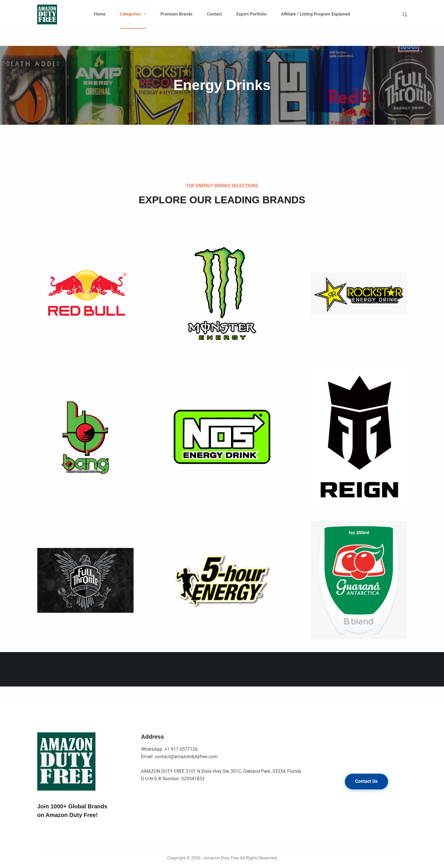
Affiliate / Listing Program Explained (315, 14)
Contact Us (366, 781)
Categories (134, 14)
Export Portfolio (251, 14)
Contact (215, 14)
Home (100, 14)
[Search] (405, 14)
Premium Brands (177, 14)
